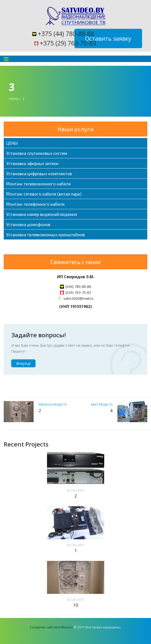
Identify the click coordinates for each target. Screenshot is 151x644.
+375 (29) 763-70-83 (68, 43)
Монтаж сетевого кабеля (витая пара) (44, 194)
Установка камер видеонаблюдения (42, 214)
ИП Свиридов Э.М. (76, 277)
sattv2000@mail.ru (78, 298)
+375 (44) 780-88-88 (66, 34)
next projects (102, 405)
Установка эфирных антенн (32, 163)
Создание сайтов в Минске (51, 627)
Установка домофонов (28, 224)
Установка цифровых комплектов (39, 173)
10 (76, 605)
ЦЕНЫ (12, 143)
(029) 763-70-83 (78, 292)
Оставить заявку (108, 38)
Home (14, 99)
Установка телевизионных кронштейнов (46, 235)
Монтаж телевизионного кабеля (38, 184)
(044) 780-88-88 (78, 287)
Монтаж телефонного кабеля (35, 204)
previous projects (52, 405)
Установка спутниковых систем (37, 153)
